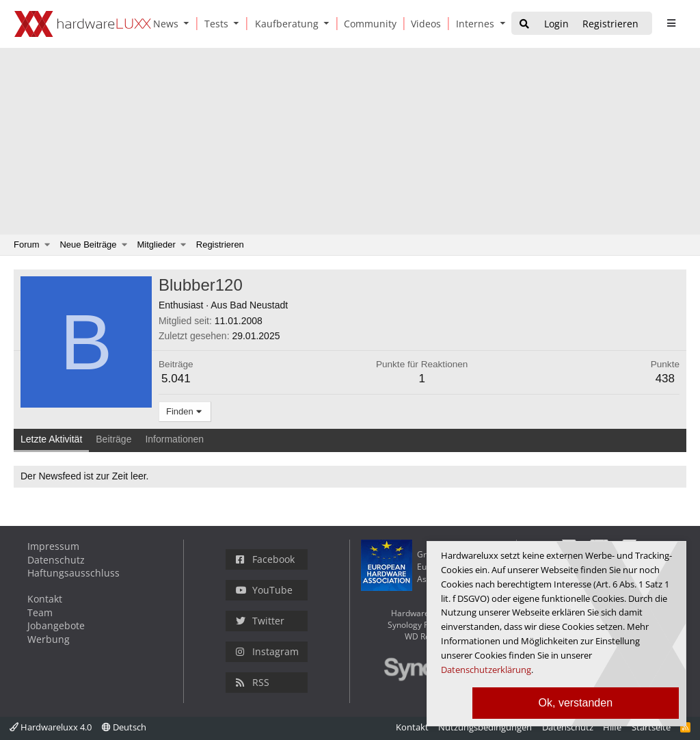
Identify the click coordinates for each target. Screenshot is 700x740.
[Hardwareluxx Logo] (83, 24)
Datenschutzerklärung (486, 670)
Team (40, 612)
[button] (189, 24)
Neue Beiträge (88, 245)
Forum (27, 245)
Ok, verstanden (576, 703)
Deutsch (124, 727)
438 (665, 379)
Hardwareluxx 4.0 (51, 727)
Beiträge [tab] (113, 439)
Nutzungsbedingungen (485, 727)
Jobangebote (56, 625)
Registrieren (220, 245)
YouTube (264, 590)
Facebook (265, 559)
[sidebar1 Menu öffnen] (671, 23)
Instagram (267, 651)
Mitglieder (157, 245)
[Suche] (524, 24)
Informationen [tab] (174, 439)
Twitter (260, 621)
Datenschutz (56, 560)
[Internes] (473, 24)
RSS (253, 682)
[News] (163, 24)
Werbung (49, 639)
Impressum (53, 546)
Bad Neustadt (259, 305)
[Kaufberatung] (284, 24)
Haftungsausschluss (73, 573)
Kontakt (45, 599)
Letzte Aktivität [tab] (51, 439)
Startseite (651, 727)
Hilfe (612, 727)
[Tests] (214, 24)
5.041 (176, 379)
